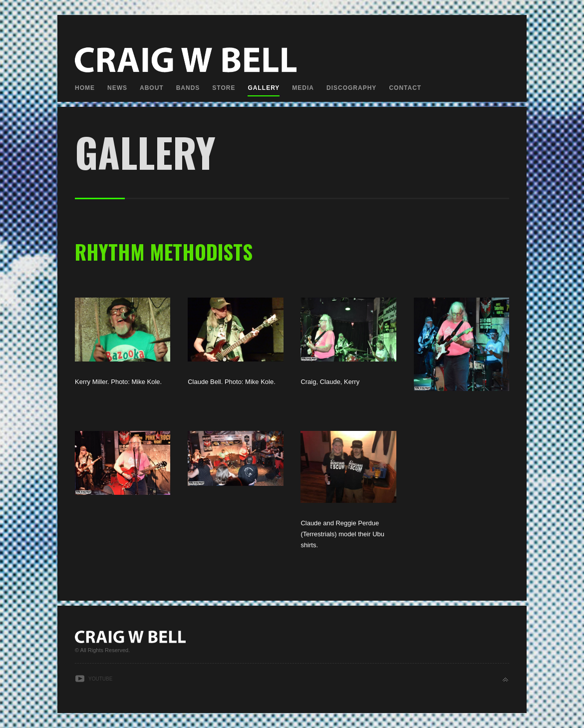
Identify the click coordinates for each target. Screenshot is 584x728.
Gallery (264, 88)
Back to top (505, 680)
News (117, 88)
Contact (405, 88)
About (152, 88)
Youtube (100, 679)
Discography (351, 88)
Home (85, 88)
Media (303, 88)
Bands (188, 88)
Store (224, 88)
